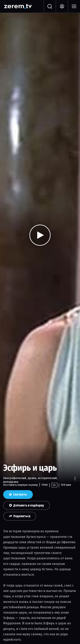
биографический (15, 478)
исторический (47, 478)
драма (32, 478)
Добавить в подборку (27, 505)
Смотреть (18, 494)
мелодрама (11, 482)
